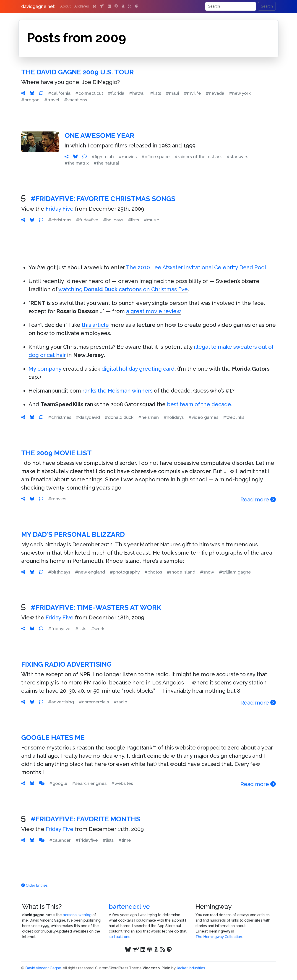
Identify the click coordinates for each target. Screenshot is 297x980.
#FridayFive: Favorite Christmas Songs (103, 199)
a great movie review (154, 311)
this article (95, 325)
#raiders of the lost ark (198, 157)
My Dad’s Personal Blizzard (73, 534)
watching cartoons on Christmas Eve (123, 289)
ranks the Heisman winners (117, 391)
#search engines (89, 783)
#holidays (113, 220)
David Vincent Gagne (43, 968)
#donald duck (119, 417)
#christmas (60, 220)
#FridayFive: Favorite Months (86, 819)
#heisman (148, 417)
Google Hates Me (53, 738)
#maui (172, 93)
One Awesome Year (99, 135)
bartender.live (129, 907)
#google (58, 783)
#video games (203, 417)
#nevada (215, 93)
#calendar (60, 840)
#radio (120, 702)
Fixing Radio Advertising (66, 664)
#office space (156, 157)
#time (125, 840)
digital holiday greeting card (138, 369)
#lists (156, 93)
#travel (52, 100)
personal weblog (77, 915)
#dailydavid (88, 417)
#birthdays (59, 572)
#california (59, 93)
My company (45, 369)
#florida (116, 93)
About (65, 6)
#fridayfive (87, 220)
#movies (128, 157)
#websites (122, 783)
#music (151, 220)
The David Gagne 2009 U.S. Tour (78, 72)
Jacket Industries (191, 968)
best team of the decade (199, 404)
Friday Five (60, 209)
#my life (192, 93)
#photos (153, 572)
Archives (82, 6)
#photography (125, 572)
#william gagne (235, 572)
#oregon (30, 100)
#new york (240, 93)
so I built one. (120, 937)
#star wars (237, 157)
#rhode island (181, 572)
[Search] (231, 6)
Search (267, 6)
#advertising (61, 702)
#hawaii (137, 93)
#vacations (76, 100)
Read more (258, 499)
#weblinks (234, 417)
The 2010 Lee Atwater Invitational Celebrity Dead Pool (196, 267)
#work (98, 629)
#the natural (106, 163)
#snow (207, 572)
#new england (90, 572)
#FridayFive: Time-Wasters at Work (96, 607)
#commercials (94, 702)
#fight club (103, 157)
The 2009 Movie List (56, 453)
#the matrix (77, 163)
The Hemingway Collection (219, 937)
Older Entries (34, 885)
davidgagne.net (38, 6)
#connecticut (89, 93)
